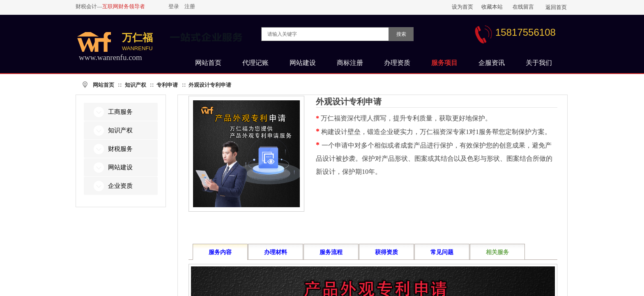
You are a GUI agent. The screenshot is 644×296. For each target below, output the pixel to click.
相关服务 (497, 252)
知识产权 (136, 85)
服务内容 (220, 252)
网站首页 (103, 85)
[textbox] (325, 34)
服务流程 (331, 252)
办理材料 (276, 252)
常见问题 (442, 252)
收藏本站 (492, 7)
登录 (174, 6)
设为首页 (462, 7)
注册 (190, 6)
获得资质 (386, 252)
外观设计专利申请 (210, 85)
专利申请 (167, 85)
